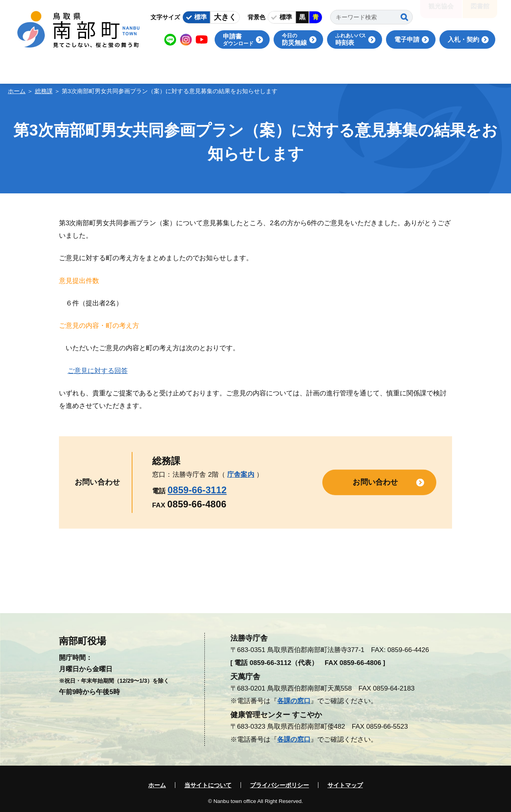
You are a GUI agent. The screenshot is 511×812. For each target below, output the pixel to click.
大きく (225, 17)
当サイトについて (208, 785)
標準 (200, 17)
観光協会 (441, 12)
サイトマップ (345, 785)
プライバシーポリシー (279, 785)
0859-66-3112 (197, 490)
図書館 (480, 12)
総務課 (44, 91)
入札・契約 (463, 39)
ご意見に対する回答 (98, 371)
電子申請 (407, 39)
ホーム (17, 91)
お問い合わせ (375, 482)
